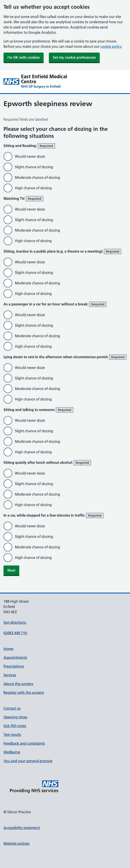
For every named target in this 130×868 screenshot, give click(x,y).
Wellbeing (12, 752)
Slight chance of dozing (34, 167)
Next (11, 570)
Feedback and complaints (24, 743)
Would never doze (30, 156)
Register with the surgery (24, 693)
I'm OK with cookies (24, 57)
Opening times (15, 717)
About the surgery (18, 684)
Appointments (15, 657)
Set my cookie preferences (74, 57)
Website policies (16, 843)
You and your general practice (28, 761)
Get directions (15, 622)
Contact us (12, 708)
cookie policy (111, 46)
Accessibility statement (22, 828)
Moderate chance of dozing (37, 177)
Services (10, 675)
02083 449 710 (15, 633)
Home (8, 649)
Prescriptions (14, 666)
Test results (12, 735)
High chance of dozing (33, 188)
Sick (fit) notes (15, 726)
